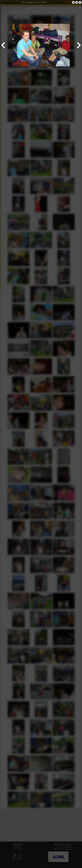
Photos (24, 2)
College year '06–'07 (34, 2)
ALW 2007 (44, 2)
